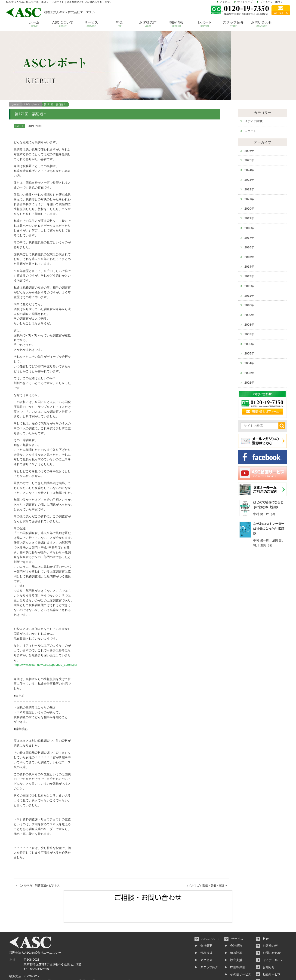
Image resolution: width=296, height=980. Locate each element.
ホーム (34, 24)
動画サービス (272, 954)
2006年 (249, 323)
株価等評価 (238, 947)
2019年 (249, 198)
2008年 (249, 304)
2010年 (249, 285)
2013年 (249, 256)
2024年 (249, 150)
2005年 (249, 333)
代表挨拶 (206, 932)
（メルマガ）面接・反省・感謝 (205, 865)
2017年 (249, 217)
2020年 (249, 188)
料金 (120, 24)
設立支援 (236, 939)
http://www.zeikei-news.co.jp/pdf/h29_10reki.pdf (45, 644)
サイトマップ (245, 2)
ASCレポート (32, 84)
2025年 (249, 140)
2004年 (249, 343)
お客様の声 (148, 24)
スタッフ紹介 (233, 24)
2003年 (249, 352)
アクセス (225, 2)
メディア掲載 (253, 101)
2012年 (249, 265)
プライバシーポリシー (273, 2)
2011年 (249, 275)
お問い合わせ (262, 24)
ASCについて (63, 24)
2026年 (249, 130)
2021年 (249, 179)
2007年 (249, 314)
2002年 (249, 362)
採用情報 (176, 24)
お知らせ (269, 947)
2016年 (249, 227)
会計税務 (236, 925)
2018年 (249, 207)
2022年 (249, 169)
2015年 (249, 237)
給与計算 (236, 932)
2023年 (249, 159)
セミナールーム (273, 939)
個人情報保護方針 (275, 961)
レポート (205, 24)
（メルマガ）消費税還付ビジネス (39, 865)
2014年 (249, 246)
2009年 (249, 294)
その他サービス (241, 954)
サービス (91, 24)
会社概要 (206, 925)
